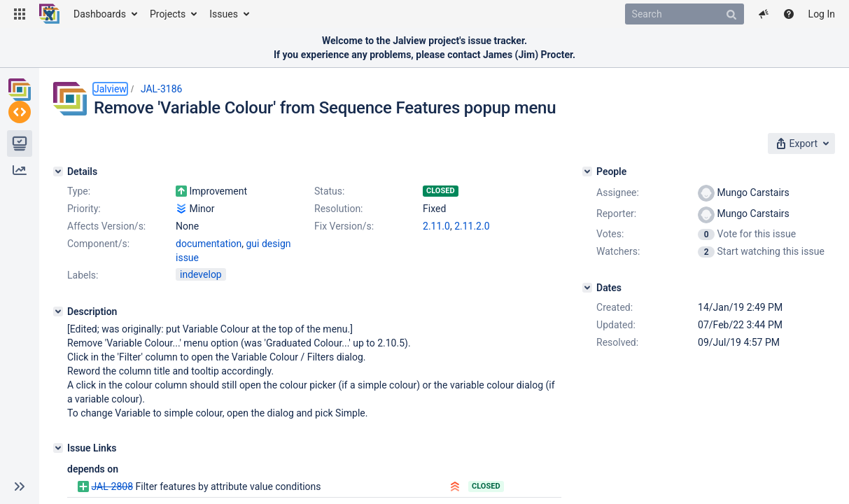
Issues (224, 14)
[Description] (58, 311)
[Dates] (587, 288)
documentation (209, 244)
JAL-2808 (112, 486)
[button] (20, 14)
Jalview (110, 89)
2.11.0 (436, 226)
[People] (587, 171)
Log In (822, 14)
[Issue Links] (58, 448)
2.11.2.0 (472, 226)
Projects (168, 14)
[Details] (58, 171)
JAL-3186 (162, 89)
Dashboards (100, 14)
